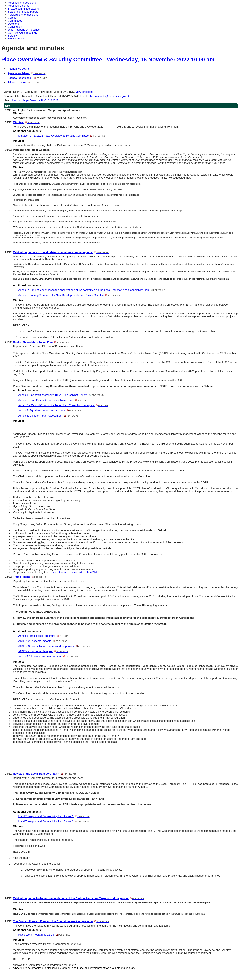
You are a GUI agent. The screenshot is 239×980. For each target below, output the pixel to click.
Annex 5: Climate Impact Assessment (48, 416)
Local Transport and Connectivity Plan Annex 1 (54, 816)
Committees (15, 21)
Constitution (15, 27)
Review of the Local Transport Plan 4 (44, 774)
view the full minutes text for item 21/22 (76, 572)
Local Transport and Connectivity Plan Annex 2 (54, 821)
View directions (84, 92)
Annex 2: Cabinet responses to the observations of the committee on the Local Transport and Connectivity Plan (92, 290)
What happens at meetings (24, 30)
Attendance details (19, 69)
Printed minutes (25, 83)
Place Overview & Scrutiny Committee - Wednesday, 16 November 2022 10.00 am (108, 59)
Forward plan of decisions (23, 15)
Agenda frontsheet (27, 73)
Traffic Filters (29, 577)
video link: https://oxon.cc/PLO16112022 (35, 100)
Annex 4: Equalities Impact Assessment (50, 411)
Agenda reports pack (28, 78)
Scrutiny (13, 36)
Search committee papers (23, 12)
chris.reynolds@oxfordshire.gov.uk (109, 96)
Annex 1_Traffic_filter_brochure (44, 636)
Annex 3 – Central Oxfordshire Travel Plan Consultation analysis (63, 405)
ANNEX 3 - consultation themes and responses (54, 646)
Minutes (26, 122)
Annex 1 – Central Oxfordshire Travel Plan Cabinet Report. (61, 395)
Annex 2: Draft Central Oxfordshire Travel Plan (53, 400)
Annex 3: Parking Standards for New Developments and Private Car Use (69, 295)
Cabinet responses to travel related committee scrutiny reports (61, 252)
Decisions (14, 24)
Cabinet (13, 18)
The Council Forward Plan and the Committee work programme (61, 921)
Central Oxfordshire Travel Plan (41, 342)
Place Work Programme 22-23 (44, 935)
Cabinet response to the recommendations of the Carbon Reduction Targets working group (79, 898)
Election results (17, 39)
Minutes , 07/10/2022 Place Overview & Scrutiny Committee (62, 136)
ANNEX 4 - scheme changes (43, 651)
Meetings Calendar (19, 6)
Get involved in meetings (22, 33)
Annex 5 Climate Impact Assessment (48, 656)
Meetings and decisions (22, 3)
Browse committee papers (23, 9)
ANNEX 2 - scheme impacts (43, 641)
